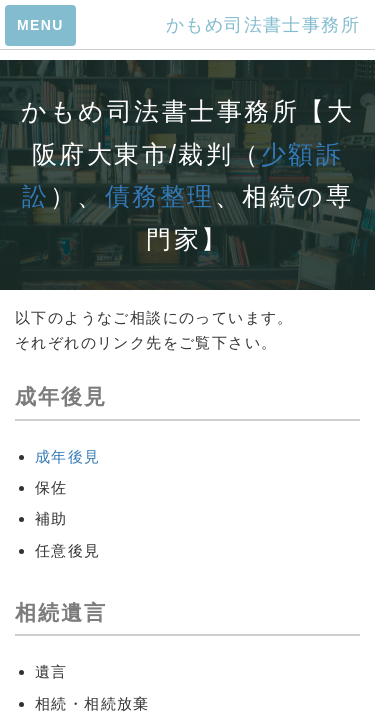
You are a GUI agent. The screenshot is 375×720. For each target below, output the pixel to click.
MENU (40, 25)
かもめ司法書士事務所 (263, 25)
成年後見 (68, 456)
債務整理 (160, 196)
